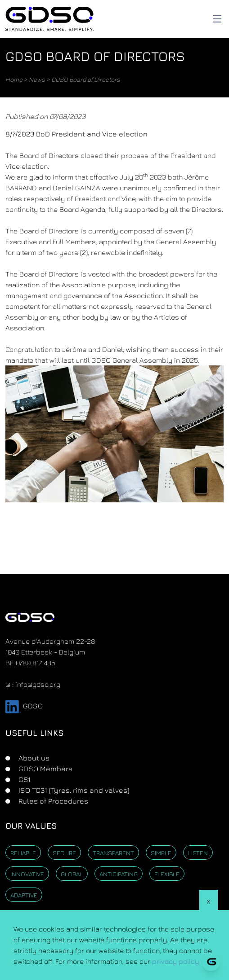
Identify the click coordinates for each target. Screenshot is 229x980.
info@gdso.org (38, 684)
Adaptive (24, 895)
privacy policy (175, 961)
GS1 (24, 779)
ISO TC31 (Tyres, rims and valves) (73, 790)
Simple (161, 853)
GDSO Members (45, 769)
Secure (64, 853)
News (37, 79)
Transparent (113, 853)
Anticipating (119, 874)
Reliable (23, 853)
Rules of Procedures (52, 801)
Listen (198, 853)
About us (33, 758)
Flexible (167, 874)
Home (14, 79)
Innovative (27, 874)
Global (72, 874)
